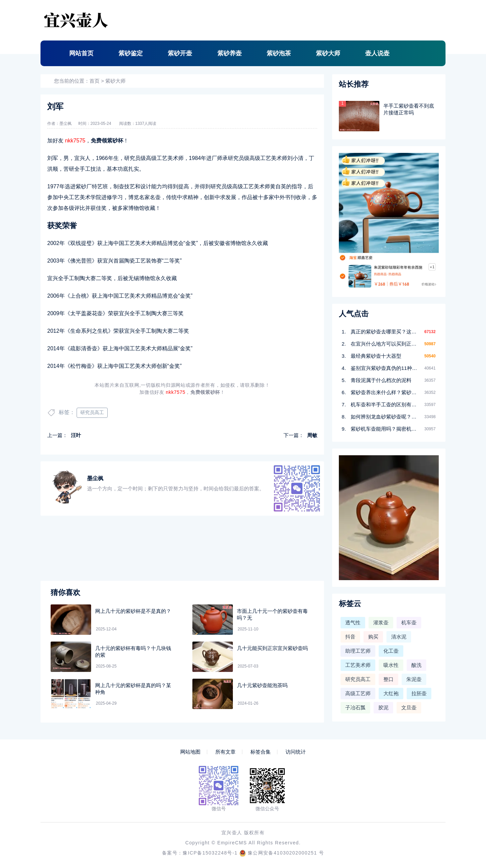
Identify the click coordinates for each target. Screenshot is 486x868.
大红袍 (391, 693)
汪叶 (76, 435)
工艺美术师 (358, 665)
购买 (373, 637)
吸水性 (391, 665)
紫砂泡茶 (279, 53)
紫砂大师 (328, 53)
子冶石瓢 (355, 708)
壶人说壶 (377, 53)
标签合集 (261, 752)
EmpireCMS (232, 843)
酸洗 (416, 665)
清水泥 (399, 637)
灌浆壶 (381, 622)
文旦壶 (409, 708)
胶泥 (383, 708)
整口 (388, 679)
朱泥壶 (414, 679)
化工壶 (391, 651)
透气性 (353, 622)
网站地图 (190, 752)
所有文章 (225, 752)
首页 (94, 81)
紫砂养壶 (230, 53)
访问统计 (296, 752)
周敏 (312, 435)
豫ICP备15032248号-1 (210, 853)
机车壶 (409, 622)
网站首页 (81, 53)
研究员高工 (92, 412)
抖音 (350, 637)
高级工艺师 (358, 693)
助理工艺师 (358, 651)
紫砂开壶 (180, 53)
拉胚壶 (419, 693)
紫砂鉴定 (131, 53)
